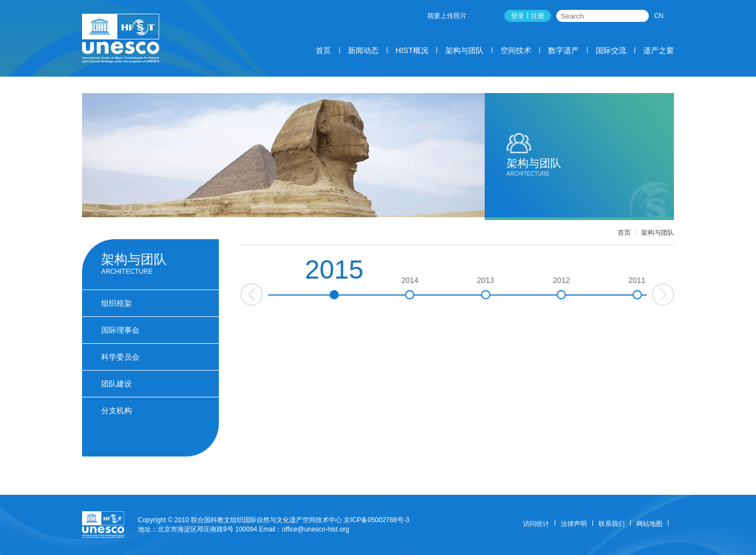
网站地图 (649, 524)
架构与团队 (464, 50)
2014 (477, 288)
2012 (628, 288)
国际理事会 (120, 330)
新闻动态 (363, 50)
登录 (517, 16)
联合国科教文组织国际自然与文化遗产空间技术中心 (266, 520)
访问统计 (536, 524)
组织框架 (117, 303)
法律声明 (574, 524)
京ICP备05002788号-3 (376, 520)
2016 (326, 288)
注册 (538, 16)
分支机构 (117, 411)
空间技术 (516, 50)
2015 (402, 277)
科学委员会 (120, 357)
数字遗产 (563, 50)
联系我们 (612, 524)
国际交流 (611, 50)
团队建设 (117, 384)
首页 (323, 50)
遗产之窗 (659, 50)
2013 (553, 288)
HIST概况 (412, 50)
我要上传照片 (447, 16)
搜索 (641, 16)
